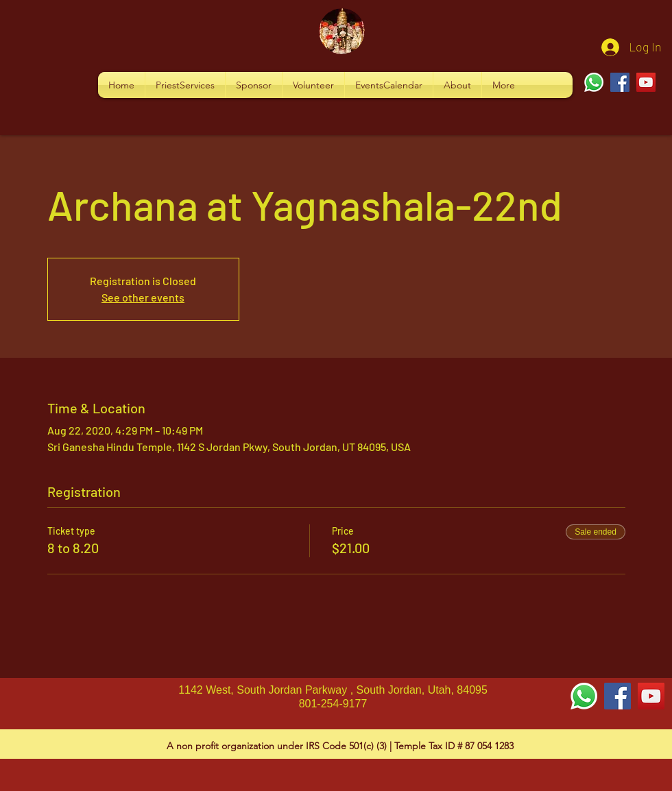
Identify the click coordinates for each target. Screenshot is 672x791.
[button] (185, 85)
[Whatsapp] (594, 82)
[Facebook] (620, 82)
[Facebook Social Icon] (617, 696)
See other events (143, 297)
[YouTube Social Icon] (651, 696)
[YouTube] (646, 82)
